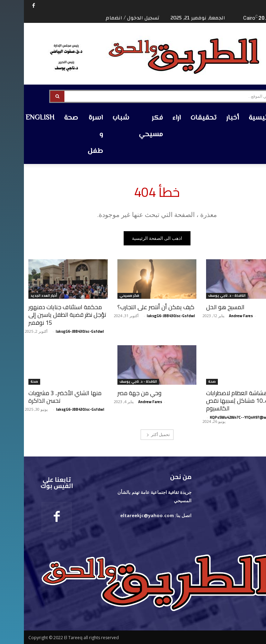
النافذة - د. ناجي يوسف (203, 296)
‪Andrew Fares (217, 316)
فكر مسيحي (105, 296)
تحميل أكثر (134, 434)
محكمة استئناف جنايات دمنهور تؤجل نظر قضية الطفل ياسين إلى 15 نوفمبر (43, 315)
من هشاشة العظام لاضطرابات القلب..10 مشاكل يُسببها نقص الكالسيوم (218, 401)
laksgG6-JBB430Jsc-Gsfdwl (147, 316)
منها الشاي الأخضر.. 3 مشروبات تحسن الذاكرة (41, 397)
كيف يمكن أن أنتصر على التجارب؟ (132, 307)
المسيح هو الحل (201, 307)
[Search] (33, 96)
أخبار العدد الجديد (20, 296)
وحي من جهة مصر (115, 393)
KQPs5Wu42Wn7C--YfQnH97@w (214, 417)
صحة (188, 382)
